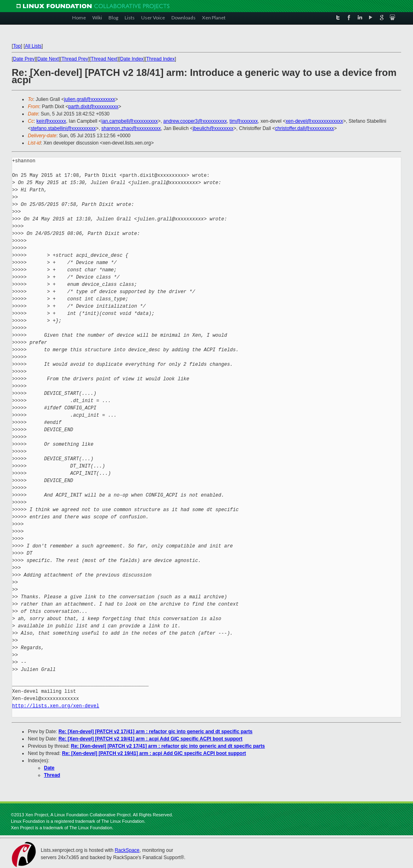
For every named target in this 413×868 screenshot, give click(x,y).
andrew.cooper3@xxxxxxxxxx (195, 121)
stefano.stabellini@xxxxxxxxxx (63, 128)
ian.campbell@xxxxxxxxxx (130, 121)
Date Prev (24, 59)
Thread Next (104, 59)
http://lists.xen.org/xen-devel (56, 706)
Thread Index (161, 59)
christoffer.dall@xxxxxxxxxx (305, 128)
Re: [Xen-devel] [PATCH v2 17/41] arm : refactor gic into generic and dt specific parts (155, 732)
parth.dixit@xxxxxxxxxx (93, 107)
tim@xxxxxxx (244, 121)
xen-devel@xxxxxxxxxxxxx (314, 121)
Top (17, 46)
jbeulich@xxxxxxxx (213, 128)
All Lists (33, 46)
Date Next (48, 59)
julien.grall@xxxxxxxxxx (90, 99)
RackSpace (127, 850)
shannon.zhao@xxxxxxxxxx (131, 128)
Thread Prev (75, 59)
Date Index (132, 59)
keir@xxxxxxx (51, 121)
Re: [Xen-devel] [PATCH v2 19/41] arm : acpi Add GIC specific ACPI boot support (150, 739)
